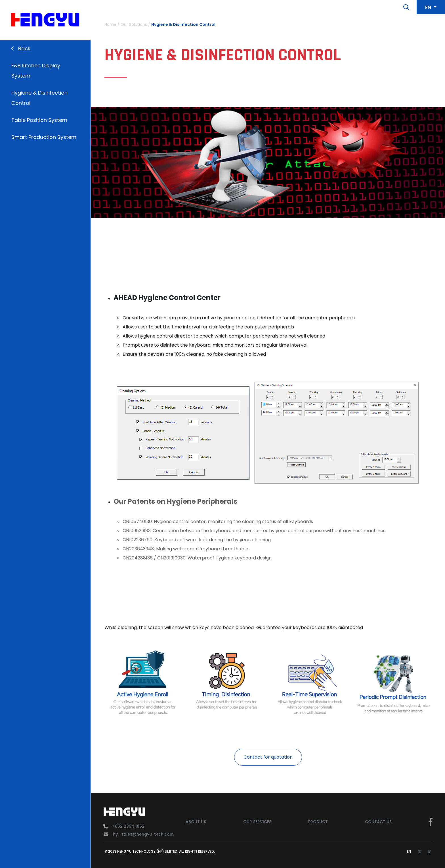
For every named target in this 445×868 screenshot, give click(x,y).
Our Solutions (134, 24)
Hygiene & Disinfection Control (183, 24)
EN (409, 851)
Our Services (257, 822)
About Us (196, 822)
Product (318, 822)
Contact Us (378, 822)
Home (110, 24)
